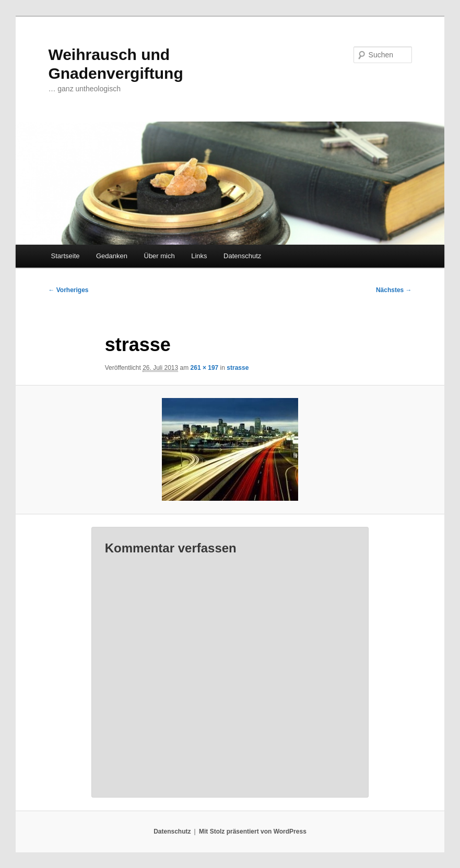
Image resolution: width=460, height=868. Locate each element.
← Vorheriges (68, 290)
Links (199, 256)
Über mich (160, 256)
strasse (238, 368)
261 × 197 (205, 368)
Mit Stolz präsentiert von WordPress (253, 831)
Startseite (66, 256)
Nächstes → (394, 290)
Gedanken (112, 256)
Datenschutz (242, 256)
